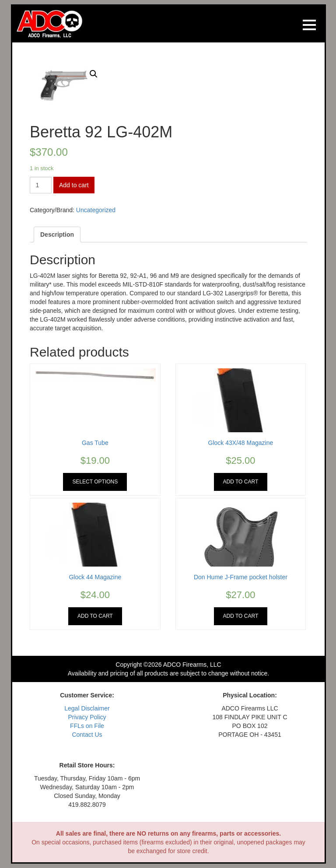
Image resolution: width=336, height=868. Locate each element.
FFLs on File (87, 726)
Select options (95, 482)
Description (57, 234)
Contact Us (87, 735)
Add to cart (74, 185)
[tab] (57, 234)
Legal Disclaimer (87, 708)
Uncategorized (96, 210)
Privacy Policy (87, 717)
